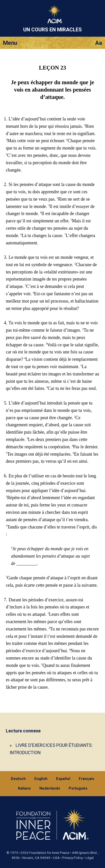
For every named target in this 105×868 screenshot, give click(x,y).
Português (78, 788)
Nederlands (50, 788)
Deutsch (18, 779)
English (41, 779)
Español (63, 779)
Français (86, 779)
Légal (90, 858)
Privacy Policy (73, 858)
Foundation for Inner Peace (49, 853)
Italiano (24, 788)
